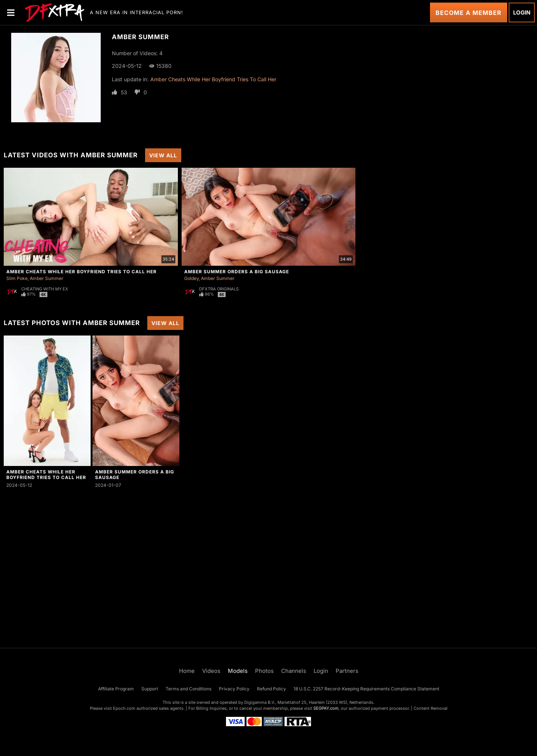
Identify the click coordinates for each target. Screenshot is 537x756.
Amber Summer (47, 278)
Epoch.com (124, 708)
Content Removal (431, 708)
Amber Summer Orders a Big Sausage (237, 272)
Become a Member (469, 13)
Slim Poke (17, 278)
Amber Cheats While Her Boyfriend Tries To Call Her (213, 79)
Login (522, 12)
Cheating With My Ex (45, 289)
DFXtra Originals (219, 289)
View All (163, 155)
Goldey (191, 278)
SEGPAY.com (326, 708)
